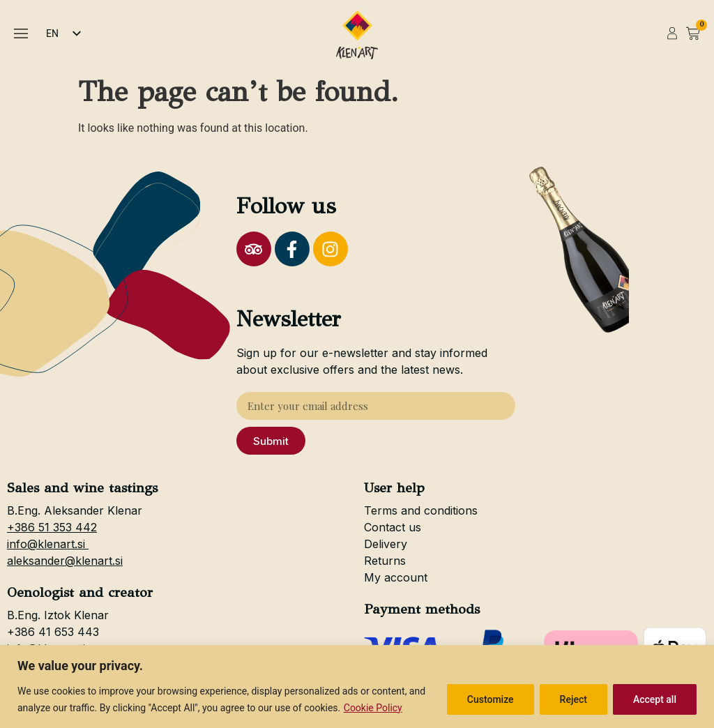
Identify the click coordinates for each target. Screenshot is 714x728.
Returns (385, 561)
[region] (357, 687)
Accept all (655, 699)
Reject (574, 699)
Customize (491, 699)
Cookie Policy (373, 708)
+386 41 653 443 (53, 632)
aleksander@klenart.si (65, 561)
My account (396, 577)
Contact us (393, 527)
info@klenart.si (48, 544)
